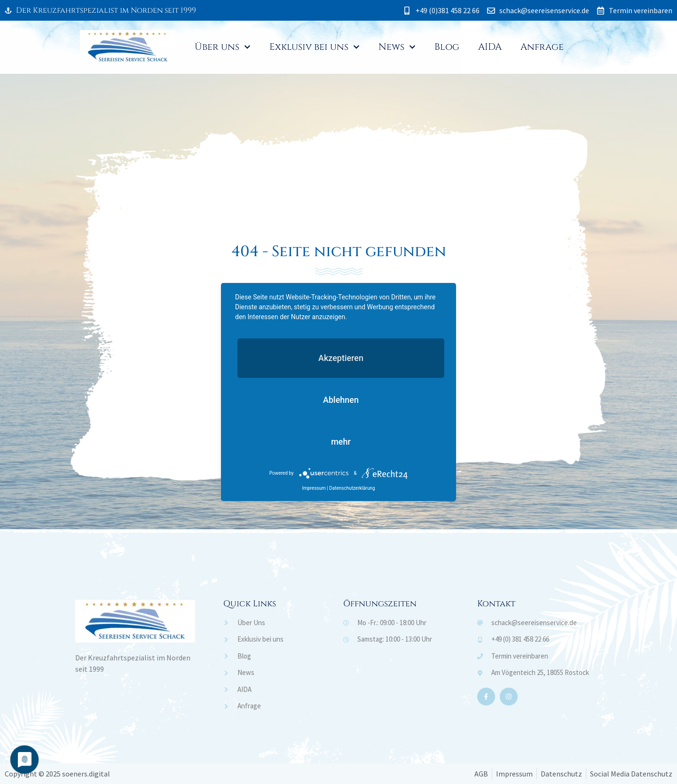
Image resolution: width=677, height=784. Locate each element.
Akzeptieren (341, 358)
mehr (341, 442)
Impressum (314, 488)
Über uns (223, 47)
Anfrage (542, 47)
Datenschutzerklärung (352, 488)
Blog (447, 47)
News (397, 47)
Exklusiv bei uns (315, 47)
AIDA (490, 47)
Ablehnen (341, 400)
